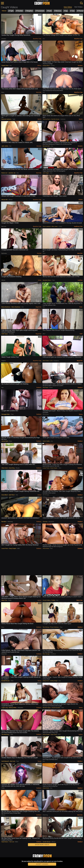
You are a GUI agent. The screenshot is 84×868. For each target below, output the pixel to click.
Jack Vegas (46, 173)
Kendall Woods (6, 681)
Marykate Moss (47, 280)
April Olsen (12, 495)
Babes (51, 387)
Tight (11, 11)
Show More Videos (42, 845)
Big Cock (4, 226)
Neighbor (30, 11)
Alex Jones (55, 226)
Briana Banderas (6, 307)
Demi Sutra (46, 361)
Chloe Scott (5, 468)
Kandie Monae (47, 842)
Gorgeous (56, 361)
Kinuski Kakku (47, 600)
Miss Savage (46, 654)
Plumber (20, 11)
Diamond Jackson (6, 119)
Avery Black (5, 495)
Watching (10, 522)
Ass (44, 39)
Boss (3, 92)
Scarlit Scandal (56, 708)
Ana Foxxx (46, 387)
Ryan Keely (54, 734)
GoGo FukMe (46, 441)
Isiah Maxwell (5, 761)
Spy (66, 11)
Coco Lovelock (47, 226)
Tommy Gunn (46, 119)
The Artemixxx (5, 734)
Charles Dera (5, 66)
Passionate (40, 11)
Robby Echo (46, 681)
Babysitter (4, 654)
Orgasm (4, 361)
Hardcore (63, 119)
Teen (53, 280)
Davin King (12, 468)
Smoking (11, 334)
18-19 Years (46, 495)
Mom (17, 842)
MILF (44, 334)
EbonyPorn (42, 3)
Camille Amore (55, 119)
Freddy (53, 600)
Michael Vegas (47, 708)
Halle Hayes (5, 334)
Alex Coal (12, 761)
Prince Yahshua (54, 627)
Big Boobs (4, 253)
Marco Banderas (16, 307)
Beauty (17, 468)
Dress (60, 226)
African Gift (5, 200)
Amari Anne (46, 548)
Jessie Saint (5, 441)
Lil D (51, 361)
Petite (3, 788)
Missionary (46, 414)
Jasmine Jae (12, 173)
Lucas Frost (46, 468)
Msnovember (46, 146)
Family (53, 66)
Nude (50, 11)
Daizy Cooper (54, 468)
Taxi (73, 11)
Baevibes (4, 522)
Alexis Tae (4, 600)
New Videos (68, 7)
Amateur (4, 39)
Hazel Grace (5, 842)
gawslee (45, 522)
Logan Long (5, 708)
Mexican (58, 11)
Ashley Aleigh (54, 681)
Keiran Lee (4, 173)
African (10, 200)
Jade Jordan (5, 146)
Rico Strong (46, 627)
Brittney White (13, 708)
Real (51, 548)
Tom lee (12, 842)
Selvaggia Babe (6, 414)
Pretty (10, 600)
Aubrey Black (46, 66)
